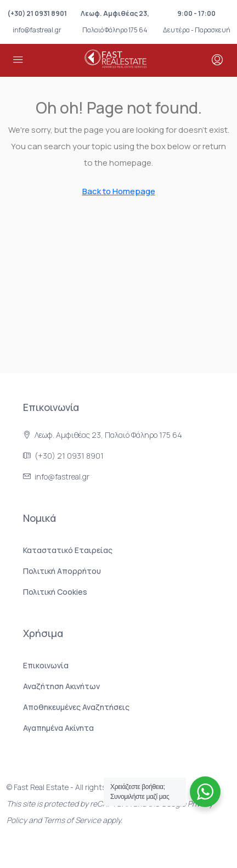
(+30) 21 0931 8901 (37, 13)
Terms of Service (72, 820)
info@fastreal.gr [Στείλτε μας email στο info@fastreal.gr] (62, 477)
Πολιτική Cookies (55, 592)
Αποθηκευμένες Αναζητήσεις (76, 707)
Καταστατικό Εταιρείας (68, 550)
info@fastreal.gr (37, 30)
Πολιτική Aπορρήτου (62, 571)
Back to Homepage (119, 191)
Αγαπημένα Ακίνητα (58, 728)
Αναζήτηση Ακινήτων (61, 686)
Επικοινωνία (46, 665)
